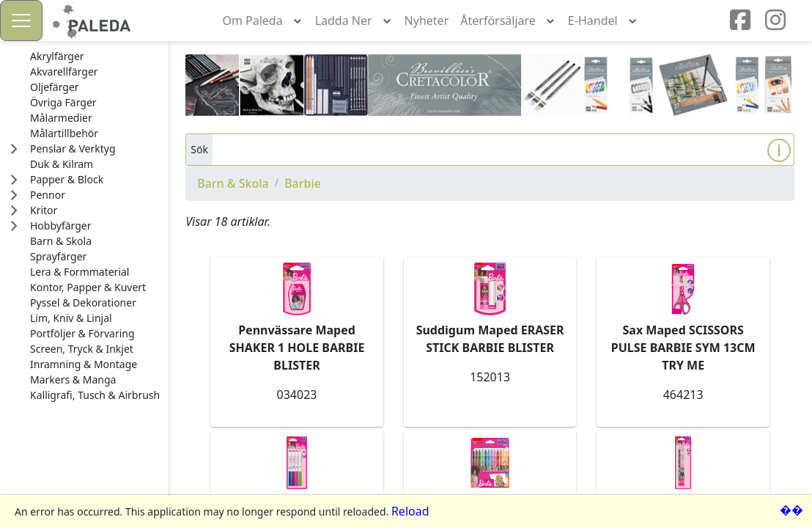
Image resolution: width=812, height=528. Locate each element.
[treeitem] (95, 56)
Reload (410, 511)
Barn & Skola (233, 183)
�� (791, 510)
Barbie (303, 183)
